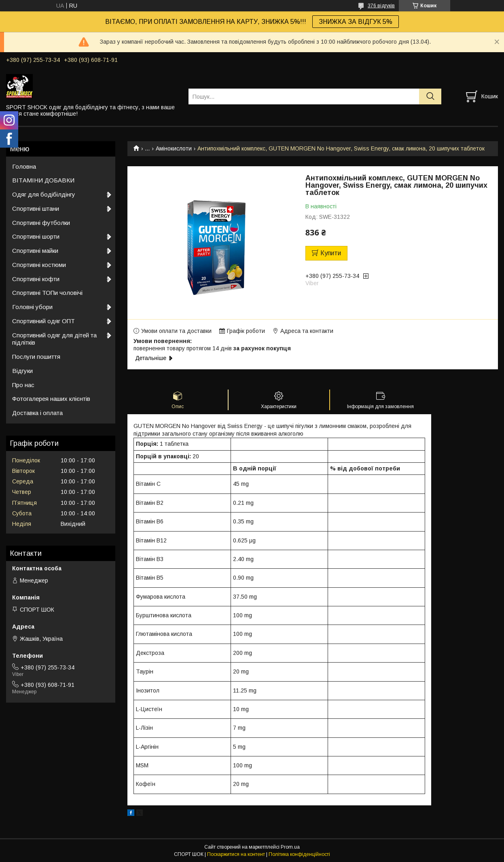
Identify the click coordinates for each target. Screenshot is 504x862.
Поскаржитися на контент (236, 854)
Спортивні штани (36, 209)
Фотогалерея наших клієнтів (51, 399)
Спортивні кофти (36, 279)
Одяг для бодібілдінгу (44, 194)
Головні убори (32, 307)
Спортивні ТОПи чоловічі (47, 293)
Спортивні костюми (39, 265)
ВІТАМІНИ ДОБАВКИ (43, 180)
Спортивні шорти (36, 236)
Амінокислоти (174, 148)
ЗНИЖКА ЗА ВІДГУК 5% (356, 22)
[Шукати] (430, 96)
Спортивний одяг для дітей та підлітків (54, 339)
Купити (331, 253)
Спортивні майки (35, 251)
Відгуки (22, 371)
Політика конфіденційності (299, 854)
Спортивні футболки (41, 223)
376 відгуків (381, 6)
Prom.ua (290, 847)
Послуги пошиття (36, 357)
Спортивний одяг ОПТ (43, 321)
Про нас (23, 385)
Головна (24, 166)
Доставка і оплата (37, 413)
